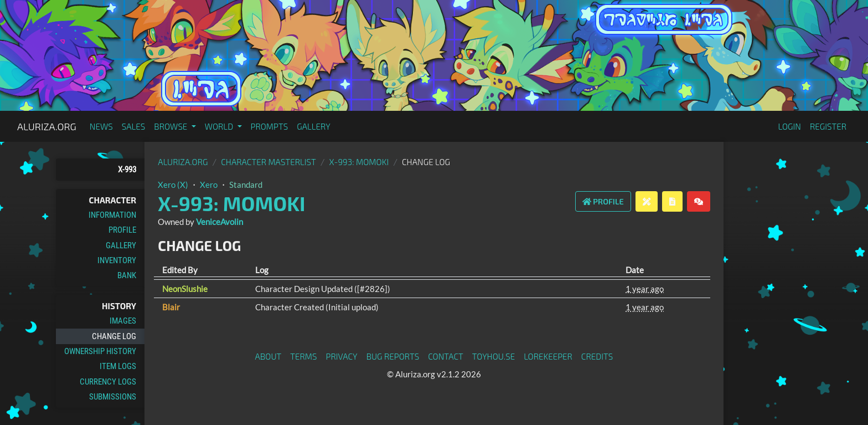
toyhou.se (494, 356)
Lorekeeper (548, 356)
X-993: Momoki (359, 162)
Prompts (270, 126)
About (268, 356)
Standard (246, 185)
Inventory (117, 260)
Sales (134, 126)
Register (828, 126)
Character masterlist (268, 162)
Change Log (114, 336)
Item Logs (118, 366)
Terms (303, 356)
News (101, 126)
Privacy (342, 356)
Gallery (314, 126)
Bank (127, 275)
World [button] (220, 126)
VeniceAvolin (219, 222)
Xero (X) (173, 185)
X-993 (127, 170)
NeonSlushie (185, 289)
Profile (122, 230)
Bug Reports (393, 356)
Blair (171, 307)
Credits (597, 356)
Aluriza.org (47, 126)
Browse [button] (171, 126)
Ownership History (100, 351)
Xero (209, 185)
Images (123, 321)
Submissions (113, 397)
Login (789, 126)
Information (112, 215)
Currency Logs (108, 382)
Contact (446, 356)
